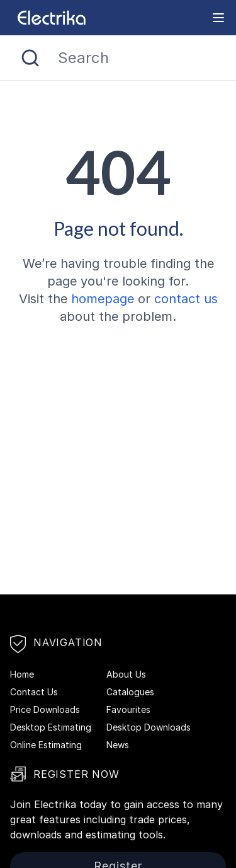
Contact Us (34, 692)
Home (22, 674)
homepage (103, 299)
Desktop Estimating (51, 727)
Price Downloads (45, 709)
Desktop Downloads (149, 727)
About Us (126, 674)
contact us (186, 299)
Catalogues (130, 692)
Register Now (65, 774)
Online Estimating (46, 745)
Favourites (128, 709)
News (118, 745)
